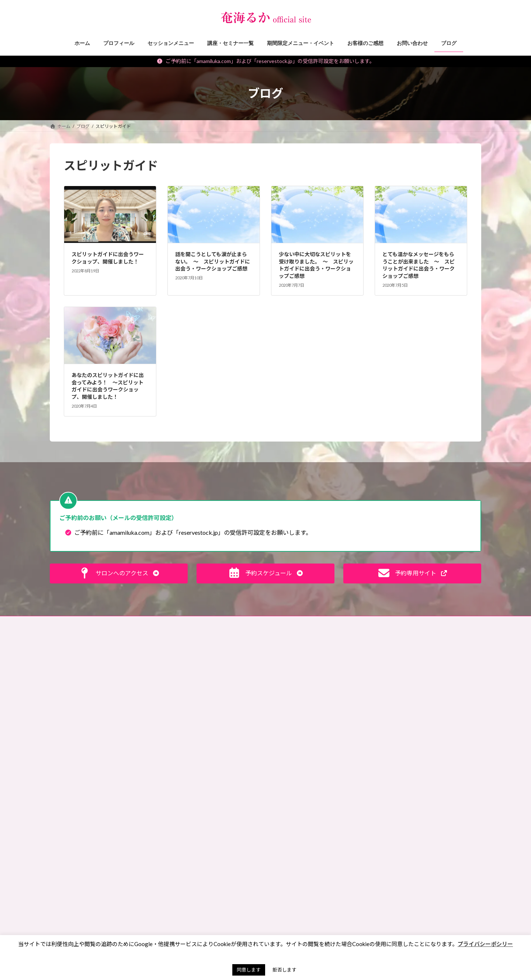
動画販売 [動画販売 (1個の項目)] (324, 861)
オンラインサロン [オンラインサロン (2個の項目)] (298, 734)
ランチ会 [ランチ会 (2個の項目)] (341, 840)
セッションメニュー (185, 817)
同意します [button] (249, 970)
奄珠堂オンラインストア (357, 623)
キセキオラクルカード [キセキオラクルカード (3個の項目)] (303, 744)
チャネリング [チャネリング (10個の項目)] (347, 787)
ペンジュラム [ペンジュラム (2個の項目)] (350, 808)
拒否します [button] (284, 970)
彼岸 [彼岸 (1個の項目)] (337, 871)
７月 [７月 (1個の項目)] (349, 925)
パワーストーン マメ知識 (191, 704)
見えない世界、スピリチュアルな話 (200, 665)
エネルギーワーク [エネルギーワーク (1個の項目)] (298, 723)
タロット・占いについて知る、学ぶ (200, 768)
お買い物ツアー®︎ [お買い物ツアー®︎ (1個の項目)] (298, 691)
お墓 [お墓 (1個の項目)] (285, 670)
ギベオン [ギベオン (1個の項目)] (350, 744)
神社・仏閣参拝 (180, 717)
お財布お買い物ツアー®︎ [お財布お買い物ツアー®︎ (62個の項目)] (306, 681)
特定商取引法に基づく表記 (192, 623)
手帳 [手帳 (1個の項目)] (310, 882)
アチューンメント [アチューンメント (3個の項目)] (298, 702)
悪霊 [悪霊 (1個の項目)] (285, 882)
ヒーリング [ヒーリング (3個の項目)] (291, 797)
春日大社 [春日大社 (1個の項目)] (341, 882)
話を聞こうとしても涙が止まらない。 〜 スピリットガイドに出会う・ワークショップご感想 (213, 261)
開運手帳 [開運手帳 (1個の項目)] (289, 925)
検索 (465, 654)
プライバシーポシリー (485, 944)
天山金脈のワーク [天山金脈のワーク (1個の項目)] (298, 871)
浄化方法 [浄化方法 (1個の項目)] (289, 914)
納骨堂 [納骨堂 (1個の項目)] (321, 914)
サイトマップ (305, 623)
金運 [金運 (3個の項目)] (349, 914)
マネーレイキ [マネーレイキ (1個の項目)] (337, 818)
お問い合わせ (70, 623)
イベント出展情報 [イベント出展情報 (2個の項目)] (298, 712)
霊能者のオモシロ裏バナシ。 (194, 730)
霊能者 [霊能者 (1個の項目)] (321, 925)
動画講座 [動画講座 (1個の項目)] (289, 861)
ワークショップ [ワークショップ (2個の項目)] (296, 850)
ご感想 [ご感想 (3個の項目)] (338, 691)
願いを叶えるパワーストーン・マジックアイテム (211, 872)
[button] (119, 573)
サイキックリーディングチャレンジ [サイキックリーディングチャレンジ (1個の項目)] (316, 755)
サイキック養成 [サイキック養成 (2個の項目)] (296, 765)
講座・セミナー (180, 830)
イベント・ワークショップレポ (196, 856)
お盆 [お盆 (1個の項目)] (310, 670)
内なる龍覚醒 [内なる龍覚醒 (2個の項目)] (341, 850)
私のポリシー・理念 (185, 742)
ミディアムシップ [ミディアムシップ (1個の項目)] (298, 840)
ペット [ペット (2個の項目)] (326, 797)
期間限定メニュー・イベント (194, 843)
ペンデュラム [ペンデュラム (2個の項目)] (294, 818)
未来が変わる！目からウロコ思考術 (200, 678)
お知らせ (174, 804)
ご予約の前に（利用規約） (124, 623)
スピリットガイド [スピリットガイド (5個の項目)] (298, 787)
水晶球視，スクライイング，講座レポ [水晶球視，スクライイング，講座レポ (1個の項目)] (318, 903)
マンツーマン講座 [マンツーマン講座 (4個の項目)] (298, 829)
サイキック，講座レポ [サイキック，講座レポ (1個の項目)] (302, 776)
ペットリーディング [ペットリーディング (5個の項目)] (300, 808)
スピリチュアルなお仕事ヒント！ (198, 691)
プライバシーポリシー (255, 623)
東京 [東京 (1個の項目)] (285, 893)
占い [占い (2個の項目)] (354, 861)
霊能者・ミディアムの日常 (191, 755)
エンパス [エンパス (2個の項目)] (341, 723)
